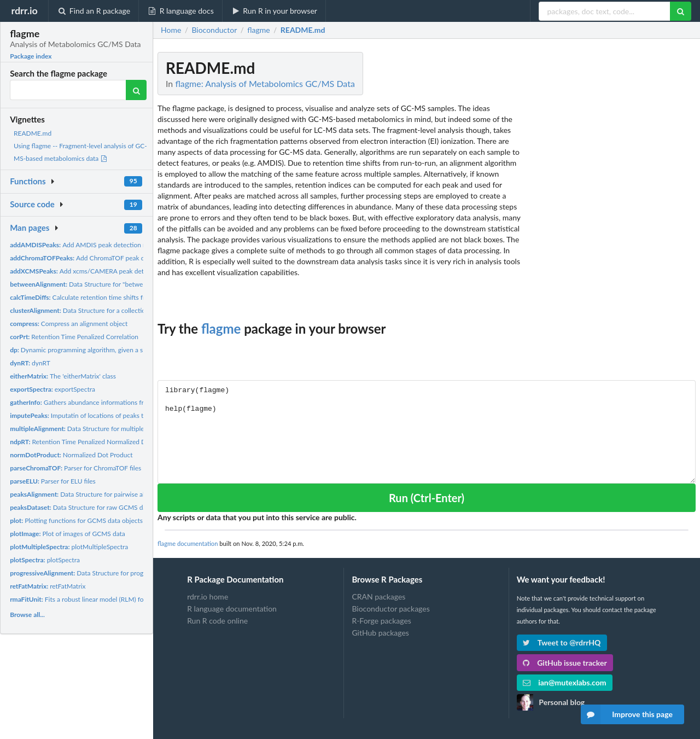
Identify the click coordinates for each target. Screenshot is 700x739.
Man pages (30, 228)
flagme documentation (188, 543)
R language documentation (232, 609)
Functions (28, 181)
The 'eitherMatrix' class (63, 376)
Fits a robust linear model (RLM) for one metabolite (100, 599)
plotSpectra (45, 560)
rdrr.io (24, 10)
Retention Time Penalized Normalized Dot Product (93, 442)
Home (171, 30)
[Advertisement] (614, 216)
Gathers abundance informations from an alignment (101, 402)
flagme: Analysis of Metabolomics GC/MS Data (265, 83)
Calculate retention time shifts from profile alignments (108, 297)
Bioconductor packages (390, 609)
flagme (221, 328)
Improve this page (627, 714)
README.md (33, 133)
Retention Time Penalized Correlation (74, 337)
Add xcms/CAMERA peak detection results (96, 271)
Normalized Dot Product (71, 455)
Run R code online (217, 621)
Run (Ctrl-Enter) (427, 498)
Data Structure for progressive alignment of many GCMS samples (136, 573)
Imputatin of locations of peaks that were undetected (106, 415)
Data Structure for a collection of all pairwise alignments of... (122, 310)
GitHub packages (380, 633)
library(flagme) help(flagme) (427, 432)
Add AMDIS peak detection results (86, 245)
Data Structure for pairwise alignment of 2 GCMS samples (118, 494)
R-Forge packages (381, 621)
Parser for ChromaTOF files (75, 468)
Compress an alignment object (69, 324)
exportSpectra (52, 389)
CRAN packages (378, 597)
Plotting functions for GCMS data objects (76, 520)
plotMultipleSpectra (69, 547)
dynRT (30, 363)
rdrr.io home (208, 597)
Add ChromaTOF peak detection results (100, 258)
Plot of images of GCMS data (68, 534)
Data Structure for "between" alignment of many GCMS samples (131, 284)
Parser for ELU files (53, 481)
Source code (32, 204)
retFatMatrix (48, 586)
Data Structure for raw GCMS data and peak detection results (119, 507)
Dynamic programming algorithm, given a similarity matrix (98, 350)
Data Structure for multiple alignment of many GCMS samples (127, 429)
